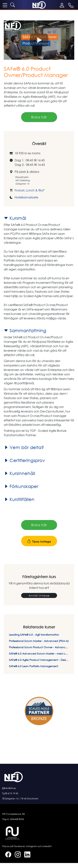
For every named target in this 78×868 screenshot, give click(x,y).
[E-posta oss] (39, 788)
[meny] (5, 5)
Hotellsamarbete (26, 197)
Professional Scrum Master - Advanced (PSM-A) (39, 641)
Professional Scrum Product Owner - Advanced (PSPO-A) (39, 647)
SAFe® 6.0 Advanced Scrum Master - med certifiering (39, 654)
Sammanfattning (25, 331)
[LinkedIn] (26, 855)
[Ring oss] (39, 793)
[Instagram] (16, 855)
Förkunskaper (21, 486)
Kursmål (15, 218)
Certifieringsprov (24, 460)
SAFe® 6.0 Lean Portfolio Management (34, 666)
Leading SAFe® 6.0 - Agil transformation (34, 635)
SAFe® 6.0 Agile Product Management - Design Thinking (39, 660)
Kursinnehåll (19, 473)
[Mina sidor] (63, 5)
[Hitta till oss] (39, 799)
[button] (39, 40)
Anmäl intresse (39, 595)
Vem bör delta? (24, 447)
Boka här (39, 117)
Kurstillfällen (19, 499)
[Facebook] (7, 855)
